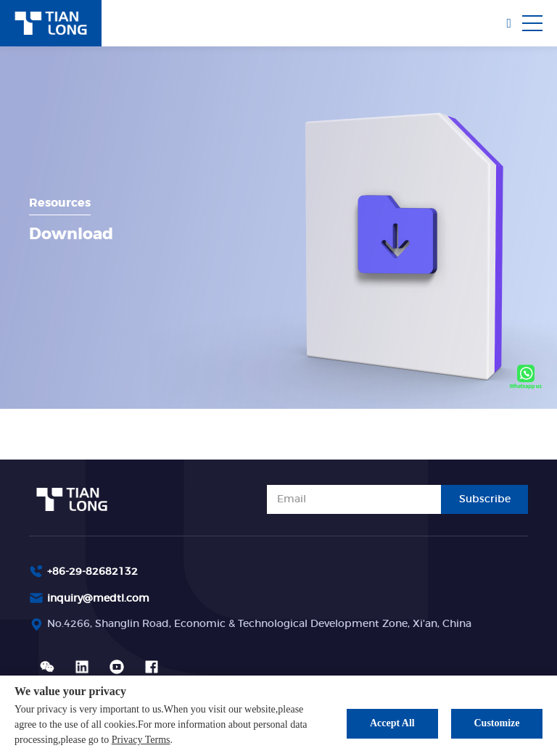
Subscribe (485, 499)
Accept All (392, 723)
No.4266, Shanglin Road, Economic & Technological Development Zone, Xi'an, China (259, 624)
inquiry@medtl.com (98, 599)
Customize (497, 723)
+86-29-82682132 (92, 572)
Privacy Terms (141, 740)
